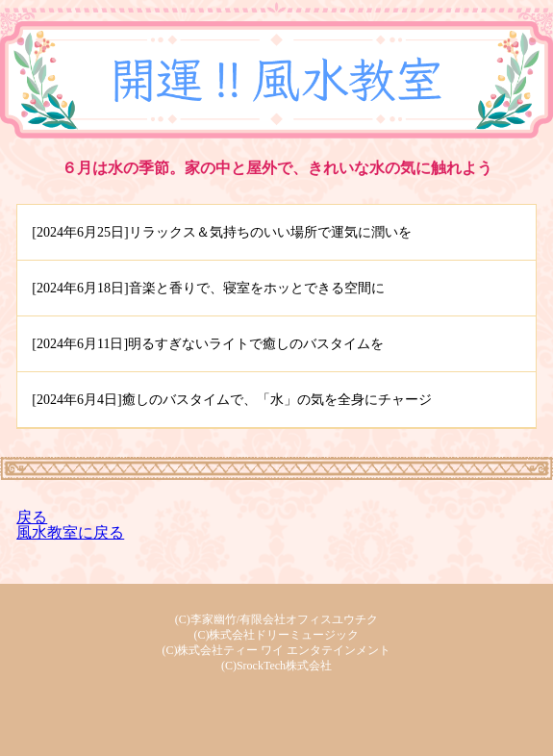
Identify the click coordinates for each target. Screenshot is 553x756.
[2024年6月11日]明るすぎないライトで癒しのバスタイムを (208, 344)
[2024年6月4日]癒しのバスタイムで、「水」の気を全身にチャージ (231, 400)
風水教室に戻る (70, 532)
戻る (32, 517)
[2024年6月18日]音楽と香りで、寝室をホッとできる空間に (208, 288)
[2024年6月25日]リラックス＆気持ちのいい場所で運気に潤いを (221, 232)
